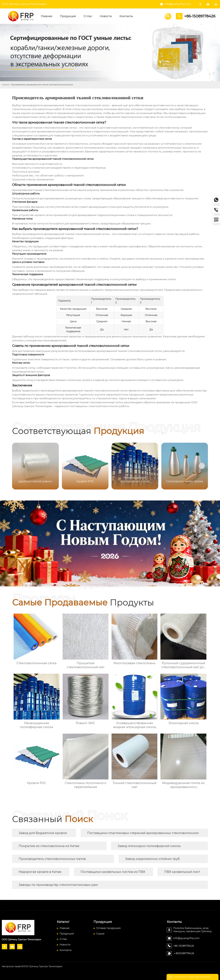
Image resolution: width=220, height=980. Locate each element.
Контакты (66, 950)
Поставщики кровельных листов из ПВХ (113, 872)
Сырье (100, 934)
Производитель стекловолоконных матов (52, 859)
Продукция (67, 934)
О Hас (63, 939)
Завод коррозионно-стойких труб (152, 859)
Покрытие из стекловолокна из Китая (49, 846)
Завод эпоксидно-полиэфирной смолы (149, 846)
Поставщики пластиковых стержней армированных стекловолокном (143, 833)
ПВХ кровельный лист (182, 872)
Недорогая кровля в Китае (40, 872)
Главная (6, 85)
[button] (202, 466)
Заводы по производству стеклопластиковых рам (58, 885)
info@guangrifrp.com (178, 4)
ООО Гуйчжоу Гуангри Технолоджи (24, 4)
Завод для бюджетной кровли (43, 833)
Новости (65, 945)
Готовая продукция (108, 928)
